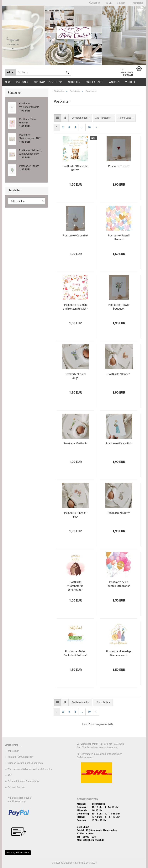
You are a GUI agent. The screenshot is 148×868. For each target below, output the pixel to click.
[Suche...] (10, 72)
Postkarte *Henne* (119, 374)
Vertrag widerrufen (18, 853)
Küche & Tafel (94, 82)
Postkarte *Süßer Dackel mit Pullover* (75, 653)
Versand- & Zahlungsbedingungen (25, 763)
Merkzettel (137, 3)
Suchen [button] (95, 3)
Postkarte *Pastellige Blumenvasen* (119, 653)
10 (89, 127)
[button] (109, 3)
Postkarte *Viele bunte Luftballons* (119, 584)
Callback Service (16, 787)
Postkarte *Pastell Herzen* (119, 237)
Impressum (13, 751)
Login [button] (121, 3)
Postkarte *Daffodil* (75, 443)
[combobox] (81, 118)
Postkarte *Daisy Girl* (119, 443)
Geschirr (74, 82)
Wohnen (114, 82)
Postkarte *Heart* (119, 166)
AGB (10, 775)
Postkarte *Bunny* (119, 513)
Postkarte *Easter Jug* (75, 376)
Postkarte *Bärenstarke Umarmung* (75, 586)
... (82, 127)
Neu (7, 82)
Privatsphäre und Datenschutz (23, 781)
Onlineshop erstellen (62, 863)
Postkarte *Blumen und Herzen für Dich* (75, 307)
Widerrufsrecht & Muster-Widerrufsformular (30, 769)
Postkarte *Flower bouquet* (119, 307)
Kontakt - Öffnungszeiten (20, 757)
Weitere (130, 82)
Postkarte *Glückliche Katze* (75, 168)
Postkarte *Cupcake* (75, 235)
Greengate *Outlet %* (48, 82)
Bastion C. (22, 82)
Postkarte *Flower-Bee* (75, 515)
